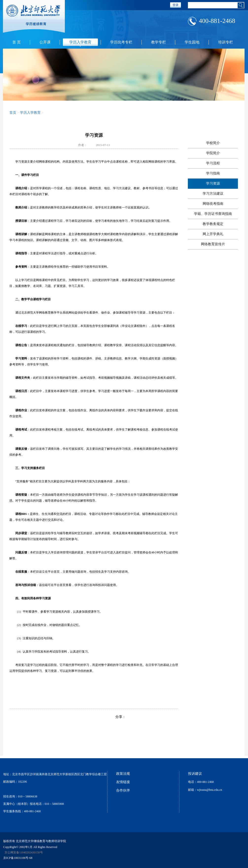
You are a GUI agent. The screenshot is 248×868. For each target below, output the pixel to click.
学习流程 (213, 163)
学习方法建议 (213, 194)
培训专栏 (226, 42)
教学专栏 (159, 42)
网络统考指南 (213, 204)
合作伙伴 (123, 790)
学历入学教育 (80, 42)
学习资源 (213, 183)
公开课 (45, 42)
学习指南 (213, 173)
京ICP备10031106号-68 (18, 858)
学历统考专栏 (121, 42)
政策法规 (123, 774)
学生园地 (192, 42)
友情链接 (123, 782)
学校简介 (213, 143)
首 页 (17, 42)
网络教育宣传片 (213, 244)
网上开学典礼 (213, 234)
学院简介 (213, 153)
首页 (13, 113)
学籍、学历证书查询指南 (213, 214)
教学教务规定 (213, 224)
